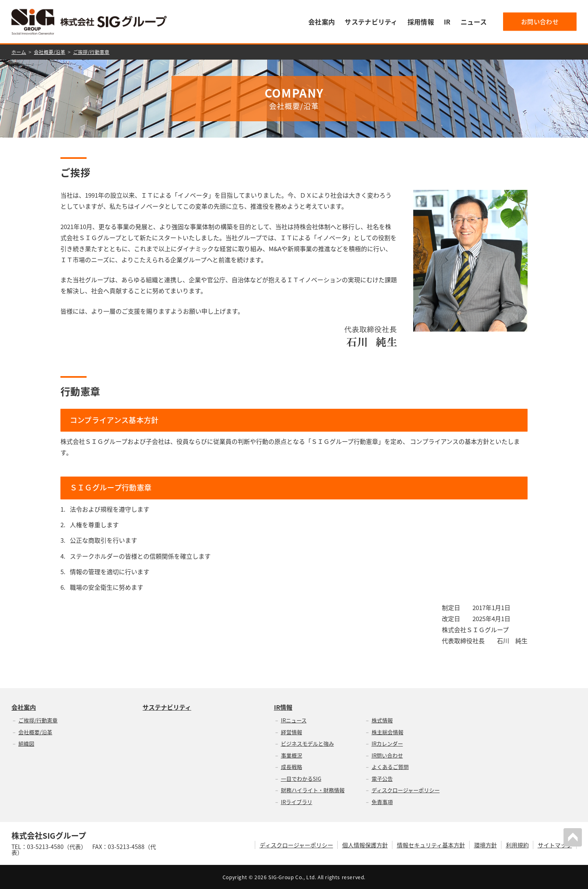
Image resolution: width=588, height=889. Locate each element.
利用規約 (517, 844)
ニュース (474, 22)
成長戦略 (292, 766)
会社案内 (322, 22)
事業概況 (292, 755)
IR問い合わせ (387, 755)
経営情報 (292, 732)
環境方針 (486, 844)
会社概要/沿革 (50, 52)
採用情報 (421, 22)
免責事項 (382, 801)
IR (447, 22)
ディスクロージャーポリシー (406, 790)
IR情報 (283, 707)
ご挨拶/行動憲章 (91, 52)
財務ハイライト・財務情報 (313, 790)
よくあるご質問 (390, 766)
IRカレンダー (387, 743)
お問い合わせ (540, 22)
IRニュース (294, 720)
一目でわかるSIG (301, 778)
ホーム (19, 52)
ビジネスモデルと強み (307, 743)
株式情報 (382, 720)
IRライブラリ (297, 801)
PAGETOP (573, 837)
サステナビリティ (371, 22)
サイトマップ (555, 844)
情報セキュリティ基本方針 (431, 844)
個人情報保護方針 (365, 844)
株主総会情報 (388, 732)
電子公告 (382, 778)
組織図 (26, 743)
